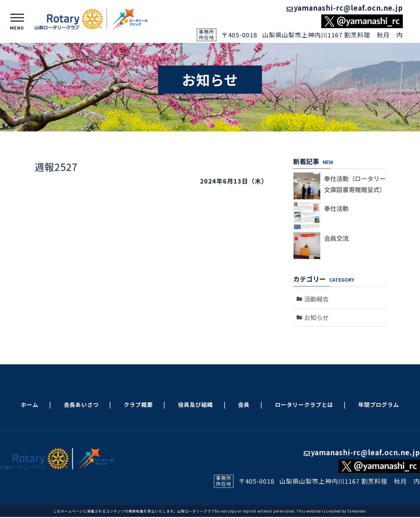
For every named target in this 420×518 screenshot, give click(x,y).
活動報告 (316, 299)
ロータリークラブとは (304, 404)
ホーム (30, 404)
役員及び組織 (195, 404)
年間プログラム (379, 404)
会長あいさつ (81, 404)
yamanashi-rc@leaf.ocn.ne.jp (345, 8)
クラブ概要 (138, 404)
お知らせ (316, 317)
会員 (244, 404)
